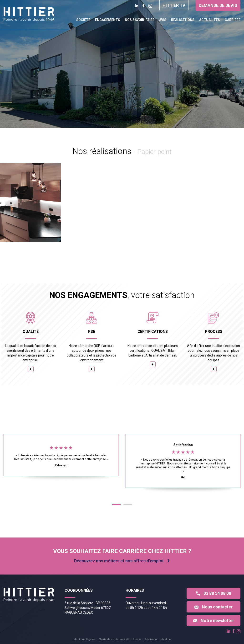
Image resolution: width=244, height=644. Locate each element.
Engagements (108, 20)
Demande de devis (218, 5)
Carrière (233, 20)
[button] (116, 505)
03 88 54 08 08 (214, 593)
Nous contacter (213, 607)
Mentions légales (84, 639)
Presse (137, 639)
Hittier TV (174, 5)
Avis (163, 20)
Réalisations (183, 20)
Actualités (210, 20)
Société (83, 20)
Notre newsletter (214, 620)
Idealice (166, 639)
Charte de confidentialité (114, 639)
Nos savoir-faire (140, 20)
